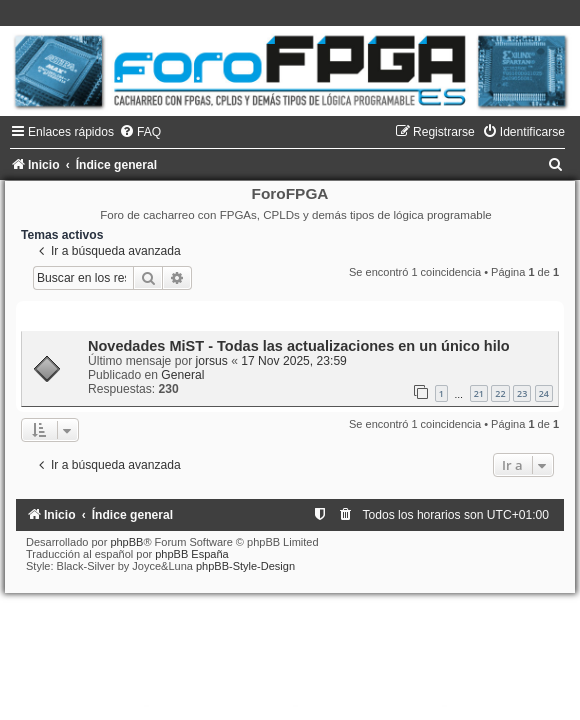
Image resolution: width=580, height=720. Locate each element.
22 (500, 393)
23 (522, 393)
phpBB (126, 542)
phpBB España (191, 554)
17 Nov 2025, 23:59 (294, 361)
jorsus (212, 361)
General (182, 375)
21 (479, 393)
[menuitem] (140, 132)
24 (544, 393)
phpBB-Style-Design (245, 566)
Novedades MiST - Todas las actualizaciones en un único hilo (299, 346)
